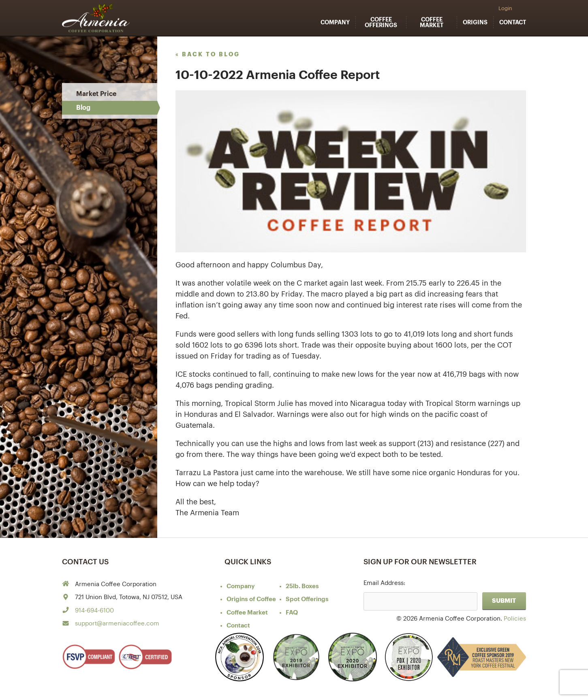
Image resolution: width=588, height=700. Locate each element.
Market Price (96, 94)
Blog (83, 108)
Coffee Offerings (381, 22)
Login (505, 8)
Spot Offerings (307, 599)
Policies (515, 619)
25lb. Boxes (302, 586)
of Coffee (251, 599)
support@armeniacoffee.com (117, 624)
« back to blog (208, 54)
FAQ (292, 613)
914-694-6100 (94, 611)
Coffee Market (432, 22)
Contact (513, 22)
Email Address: (384, 583)
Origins (475, 22)
